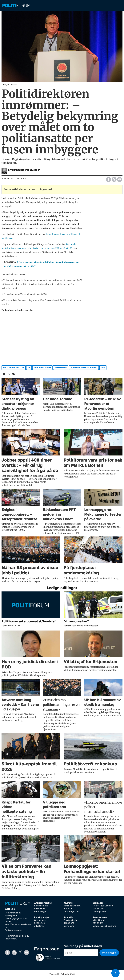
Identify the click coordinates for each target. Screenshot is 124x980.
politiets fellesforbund (84, 369)
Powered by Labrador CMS (62, 976)
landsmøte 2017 (42, 369)
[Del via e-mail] (120, 180)
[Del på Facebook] (108, 180)
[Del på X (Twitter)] (114, 180)
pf (29, 369)
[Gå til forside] (62, 6)
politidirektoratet (14, 369)
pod (103, 369)
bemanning (61, 369)
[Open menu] (115, 973)
